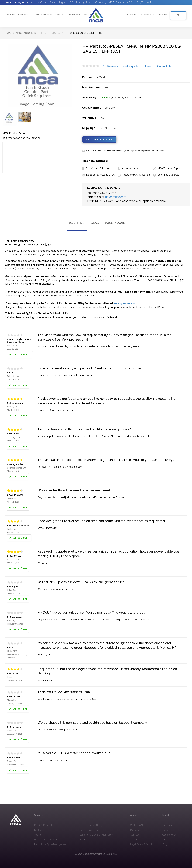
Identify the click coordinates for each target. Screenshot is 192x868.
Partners (134, 830)
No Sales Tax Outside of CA (98, 175)
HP (42, 33)
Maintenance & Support (46, 839)
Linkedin (167, 839)
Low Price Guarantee (166, 175)
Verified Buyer (18, 354)
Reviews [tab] (94, 223)
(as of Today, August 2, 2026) (126, 98)
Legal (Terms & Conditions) (144, 844)
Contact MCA (137, 825)
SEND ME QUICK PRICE (100, 139)
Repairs (163, 15)
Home (8, 33)
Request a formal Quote (116, 151)
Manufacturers (26, 33)
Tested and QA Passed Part (134, 175)
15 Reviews (110, 66)
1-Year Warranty (128, 168)
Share (148, 66)
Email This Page (92, 151)
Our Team (135, 835)
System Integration (89, 830)
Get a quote (131, 66)
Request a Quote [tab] (114, 223)
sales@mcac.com (125, 303)
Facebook (167, 825)
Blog (165, 844)
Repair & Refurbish (43, 825)
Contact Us (164, 66)
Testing (38, 835)
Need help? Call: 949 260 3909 (147, 151)
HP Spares (54, 33)
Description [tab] (77, 223)
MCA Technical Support (168, 168)
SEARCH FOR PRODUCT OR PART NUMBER (176, 15)
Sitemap (84, 839)
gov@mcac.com (116, 197)
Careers (134, 839)
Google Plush (169, 835)
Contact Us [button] (148, 15)
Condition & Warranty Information (96, 835)
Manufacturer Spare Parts (48, 15)
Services (132, 15)
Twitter (166, 830)
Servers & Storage (18, 15)
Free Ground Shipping (95, 168)
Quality (38, 830)
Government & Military (81, 15)
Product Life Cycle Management (50, 844)
